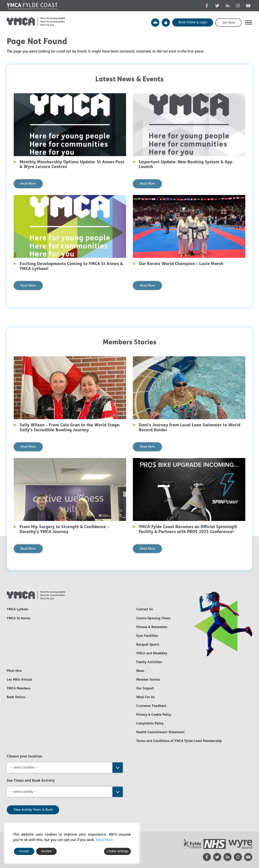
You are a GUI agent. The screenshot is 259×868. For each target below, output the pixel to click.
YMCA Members (19, 688)
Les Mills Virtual (19, 680)
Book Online (16, 697)
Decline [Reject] (46, 851)
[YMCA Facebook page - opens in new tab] (207, 6)
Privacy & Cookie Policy (154, 715)
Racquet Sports (148, 644)
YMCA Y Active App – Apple (166, 23)
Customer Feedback (151, 706)
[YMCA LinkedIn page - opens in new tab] (228, 6)
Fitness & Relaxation (152, 627)
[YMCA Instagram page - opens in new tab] (238, 6)
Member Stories (148, 680)
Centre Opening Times (153, 618)
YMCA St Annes (19, 618)
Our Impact (145, 688)
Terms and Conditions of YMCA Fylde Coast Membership (179, 741)
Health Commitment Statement (160, 732)
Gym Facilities (147, 636)
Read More (28, 184)
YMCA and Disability (152, 653)
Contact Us (145, 609)
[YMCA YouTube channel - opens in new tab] (248, 6)
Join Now (228, 23)
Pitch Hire (14, 671)
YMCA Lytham (18, 609)
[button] (249, 22)
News (140, 671)
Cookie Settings (118, 851)
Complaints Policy (150, 723)
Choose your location (25, 756)
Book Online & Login (193, 22)
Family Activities (149, 662)
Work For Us (145, 697)
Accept (24, 851)
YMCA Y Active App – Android (155, 23)
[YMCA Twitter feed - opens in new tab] (217, 6)
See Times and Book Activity (31, 780)
